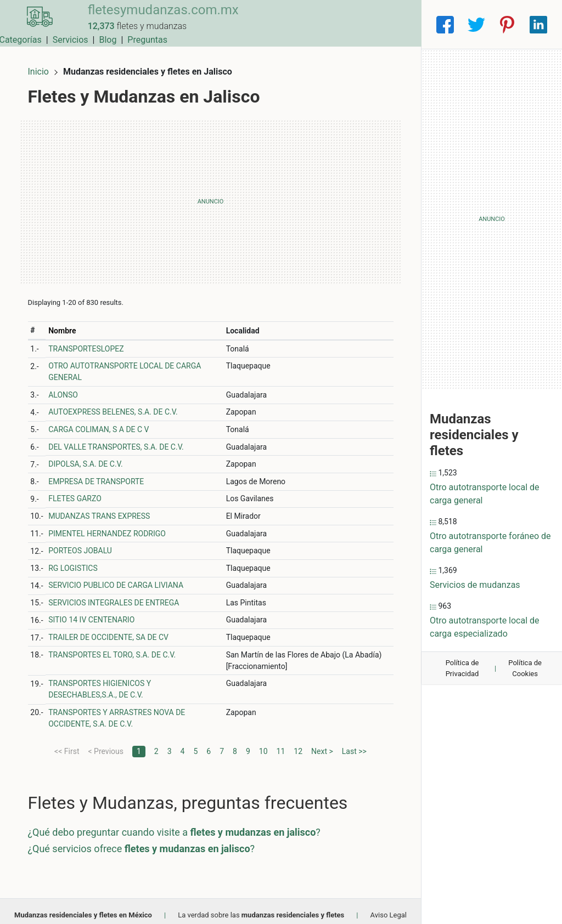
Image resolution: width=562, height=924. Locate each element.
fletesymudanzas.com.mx (154, 18)
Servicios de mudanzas (475, 585)
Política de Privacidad (462, 668)
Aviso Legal (389, 908)
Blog (353, 24)
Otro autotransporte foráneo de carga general (490, 543)
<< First (67, 744)
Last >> (354, 744)
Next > (322, 744)
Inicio (45, 64)
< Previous (105, 744)
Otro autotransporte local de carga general (485, 494)
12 (298, 744)
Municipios (212, 24)
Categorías (265, 24)
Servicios (316, 24)
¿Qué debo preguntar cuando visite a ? (181, 825)
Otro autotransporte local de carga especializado (485, 627)
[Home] (35, 24)
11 (281, 744)
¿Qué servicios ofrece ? (148, 841)
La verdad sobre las (261, 908)
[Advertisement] (210, 195)
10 (263, 744)
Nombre (69, 324)
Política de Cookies (525, 668)
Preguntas (393, 24)
